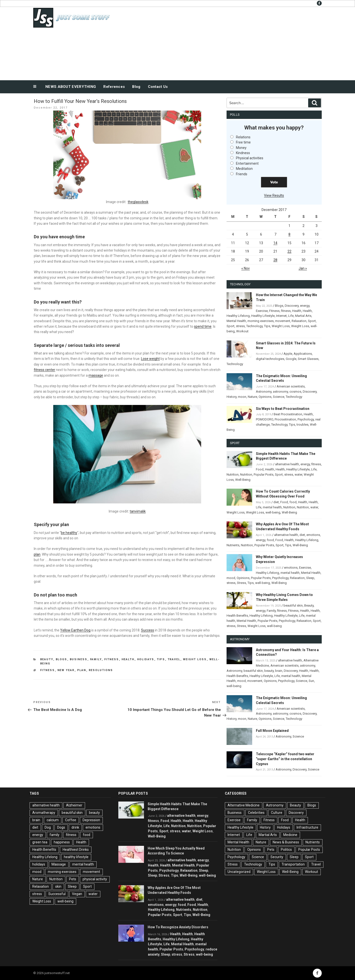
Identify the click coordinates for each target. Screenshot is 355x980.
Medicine (290, 835)
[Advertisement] (227, 42)
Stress (241, 583)
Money (241, 148)
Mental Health (236, 321)
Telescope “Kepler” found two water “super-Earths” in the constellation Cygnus (285, 759)
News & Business (286, 842)
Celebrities (256, 813)
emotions (313, 535)
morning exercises (261, 321)
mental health (272, 507)
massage (96, 375)
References (114, 87)
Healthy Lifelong (238, 316)
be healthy (69, 533)
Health (128, 659)
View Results (274, 195)
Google (291, 359)
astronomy (280, 392)
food (293, 502)
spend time (203, 326)
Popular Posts (264, 474)
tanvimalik (138, 511)
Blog (136, 87)
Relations (243, 137)
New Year (66, 670)
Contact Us (158, 87)
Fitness (112, 659)
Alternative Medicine (244, 805)
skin (58, 886)
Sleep (310, 578)
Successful (57, 894)
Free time (243, 142)
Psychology (306, 419)
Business (79, 659)
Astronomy (264, 392)
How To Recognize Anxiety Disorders (178, 927)
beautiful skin (293, 605)
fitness (48, 670)
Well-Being (243, 480)
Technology (254, 326)
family (54, 835)
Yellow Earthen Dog (75, 630)
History (231, 397)
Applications (303, 354)
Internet (281, 316)
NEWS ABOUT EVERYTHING (71, 87)
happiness (62, 842)
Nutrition (233, 474)
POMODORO (265, 419)
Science (279, 397)
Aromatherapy (44, 813)
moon (242, 397)
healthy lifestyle (76, 857)
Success (148, 630)
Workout (242, 331)
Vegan (77, 894)
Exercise (262, 311)
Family (96, 659)
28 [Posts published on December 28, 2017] (275, 260)
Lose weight (150, 359)
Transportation (293, 864)
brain (279, 671)
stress (240, 326)
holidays (39, 864)
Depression (91, 820)
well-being (273, 512)
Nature (252, 397)
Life (291, 316)
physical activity (95, 879)
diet (276, 502)
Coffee (71, 820)
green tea (40, 842)
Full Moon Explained (272, 731)
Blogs (62, 659)
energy (305, 306)
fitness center (44, 370)
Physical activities (250, 158)
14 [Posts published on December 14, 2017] (275, 243)
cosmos (295, 392)
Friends (242, 174)
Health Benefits (237, 616)
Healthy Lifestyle (263, 316)
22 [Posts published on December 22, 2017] (289, 251)
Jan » (303, 268)
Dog (48, 827)
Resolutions (101, 670)
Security (277, 857)
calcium (53, 820)
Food (260, 469)
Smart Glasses (308, 359)
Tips (161, 659)
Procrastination (285, 419)
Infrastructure (307, 827)
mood (231, 578)
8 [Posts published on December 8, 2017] (289, 234)
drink (75, 827)
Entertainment (247, 163)
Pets (73, 879)
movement (283, 321)
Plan (82, 670)
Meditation (244, 169)
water (298, 474)
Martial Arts (303, 316)
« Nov (246, 268)
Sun (311, 681)
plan (37, 554)
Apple (288, 354)
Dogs (61, 827)
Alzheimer (74, 805)
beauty (269, 671)
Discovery (292, 306)
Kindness (243, 153)
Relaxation (299, 321)
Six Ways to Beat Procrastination (283, 409)
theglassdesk (138, 202)
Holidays (146, 659)
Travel (174, 659)
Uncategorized (239, 872)
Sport (312, 321)
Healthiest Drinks (76, 850)
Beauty (47, 659)
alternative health (287, 464)
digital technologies (270, 359)
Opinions (265, 397)
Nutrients (233, 545)
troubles (302, 425)
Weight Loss (195, 659)
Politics (286, 850)
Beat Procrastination (288, 414)
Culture (277, 813)
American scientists (291, 386)
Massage (59, 864)
